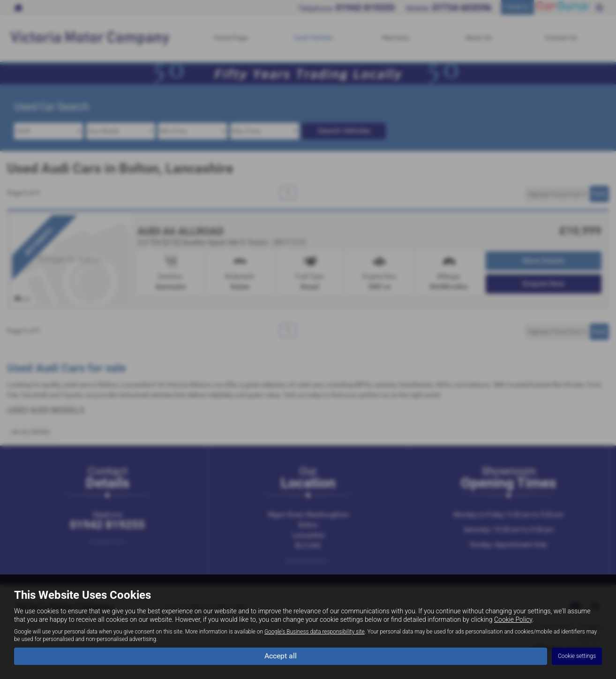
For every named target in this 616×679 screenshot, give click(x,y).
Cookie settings (577, 656)
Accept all (281, 656)
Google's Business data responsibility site (315, 632)
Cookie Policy (513, 619)
